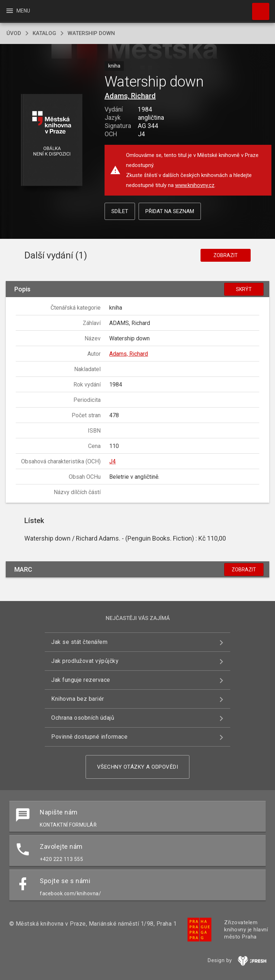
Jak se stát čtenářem (79, 642)
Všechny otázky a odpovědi (138, 767)
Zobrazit (226, 255)
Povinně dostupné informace (89, 737)
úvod (14, 33)
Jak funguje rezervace (81, 680)
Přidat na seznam (170, 211)
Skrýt (244, 289)
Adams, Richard (130, 96)
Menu (18, 11)
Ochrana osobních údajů (83, 718)
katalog (44, 33)
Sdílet (120, 211)
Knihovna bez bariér (78, 699)
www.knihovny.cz (195, 185)
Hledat (257, 8)
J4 (112, 461)
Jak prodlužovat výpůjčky (85, 661)
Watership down (91, 33)
